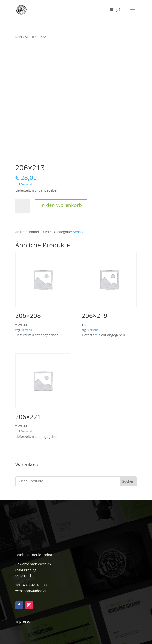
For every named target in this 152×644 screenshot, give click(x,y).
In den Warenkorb (61, 205)
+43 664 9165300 (34, 585)
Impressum (24, 621)
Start (19, 37)
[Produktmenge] (23, 206)
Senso (30, 37)
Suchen (128, 481)
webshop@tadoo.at (31, 591)
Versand (27, 184)
